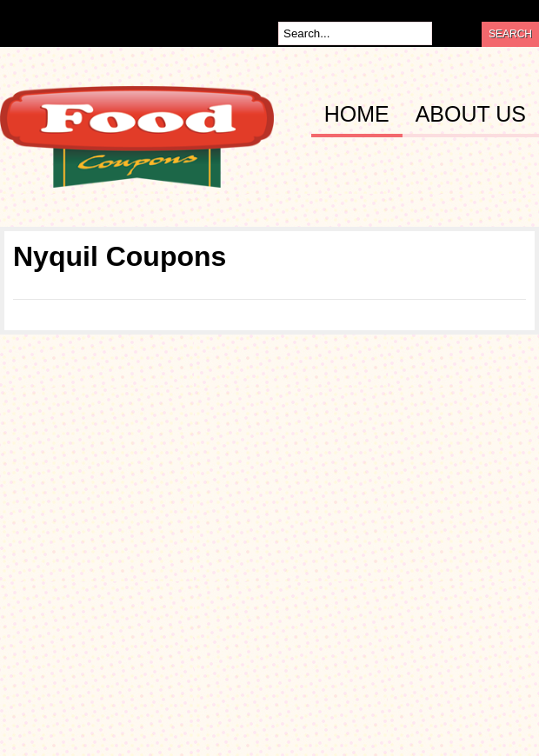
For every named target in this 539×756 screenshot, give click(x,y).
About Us (471, 115)
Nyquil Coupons (120, 256)
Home (357, 115)
